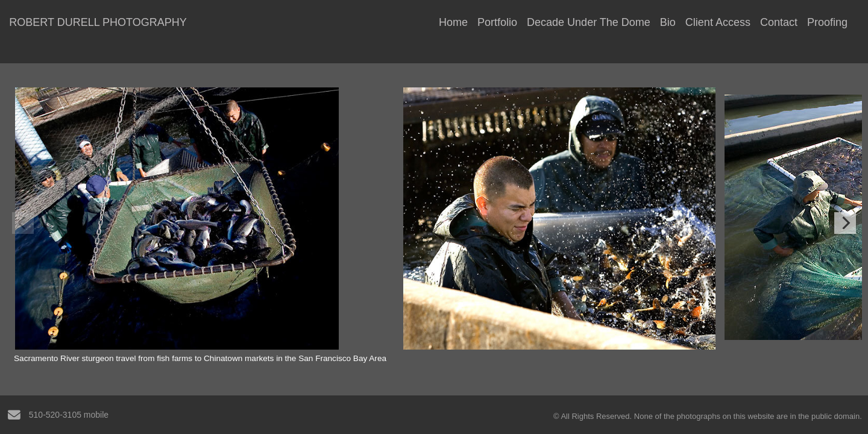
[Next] (845, 223)
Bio (668, 22)
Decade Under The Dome (589, 22)
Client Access (718, 22)
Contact (779, 22)
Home (453, 22)
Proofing (827, 22)
